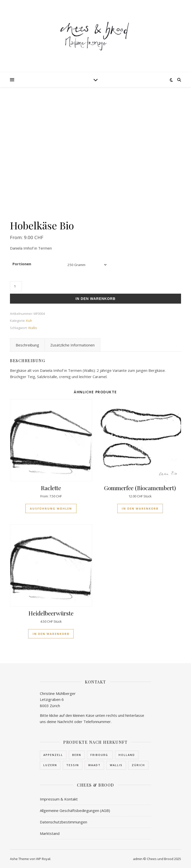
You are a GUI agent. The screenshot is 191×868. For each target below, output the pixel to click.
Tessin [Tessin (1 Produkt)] (73, 765)
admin (138, 859)
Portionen (22, 264)
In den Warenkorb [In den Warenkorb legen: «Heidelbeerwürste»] (51, 634)
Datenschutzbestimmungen (64, 822)
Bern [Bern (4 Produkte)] (77, 755)
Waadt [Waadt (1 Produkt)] (94, 765)
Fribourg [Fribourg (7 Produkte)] (100, 755)
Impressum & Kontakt (59, 799)
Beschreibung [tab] (27, 345)
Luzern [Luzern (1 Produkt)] (50, 765)
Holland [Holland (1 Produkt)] (127, 755)
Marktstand (50, 833)
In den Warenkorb (95, 299)
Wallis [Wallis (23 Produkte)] (116, 765)
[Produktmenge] (16, 286)
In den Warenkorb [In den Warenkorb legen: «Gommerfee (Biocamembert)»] (140, 508)
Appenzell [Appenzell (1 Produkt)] (53, 755)
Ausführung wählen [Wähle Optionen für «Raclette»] (51, 508)
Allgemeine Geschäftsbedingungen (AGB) (75, 810)
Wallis (33, 328)
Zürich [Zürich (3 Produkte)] (138, 765)
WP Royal (43, 859)
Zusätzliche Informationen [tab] (72, 345)
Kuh (29, 321)
